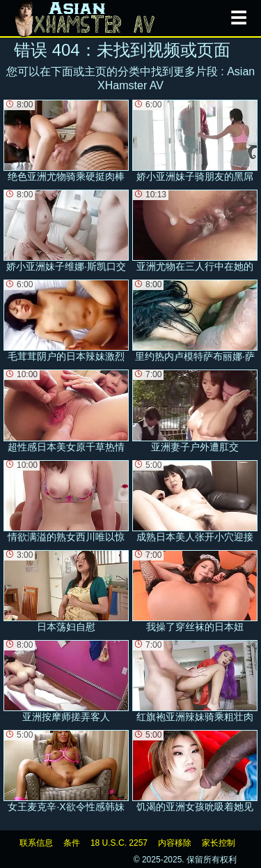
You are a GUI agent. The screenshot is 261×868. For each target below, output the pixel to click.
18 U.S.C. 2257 (119, 843)
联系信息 (36, 843)
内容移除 (175, 843)
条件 (72, 843)
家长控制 (219, 843)
